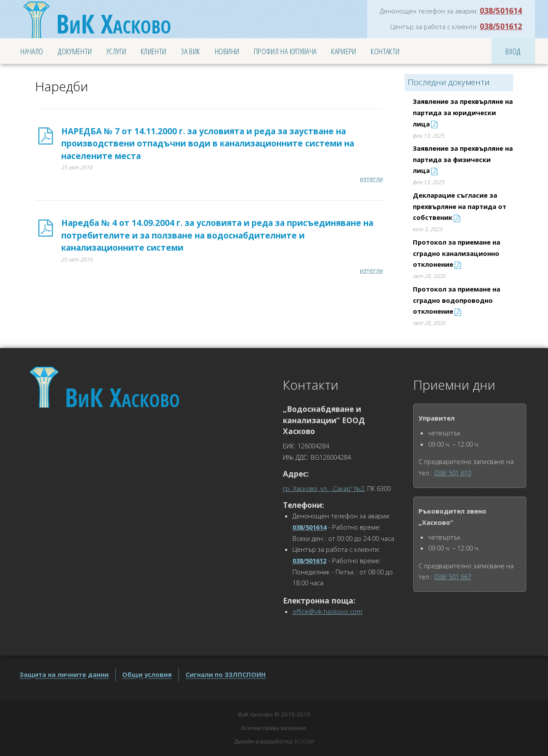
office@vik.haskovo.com (327, 611)
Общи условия (147, 674)
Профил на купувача (285, 51)
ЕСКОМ (304, 741)
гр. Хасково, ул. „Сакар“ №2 (324, 488)
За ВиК (190, 51)
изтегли (371, 179)
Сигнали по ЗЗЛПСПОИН (226, 674)
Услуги (116, 51)
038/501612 (501, 26)
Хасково (114, 23)
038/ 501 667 (453, 577)
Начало (32, 51)
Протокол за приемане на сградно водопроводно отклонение (457, 300)
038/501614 (501, 10)
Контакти (385, 51)
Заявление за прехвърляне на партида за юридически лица (463, 112)
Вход (513, 51)
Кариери (344, 51)
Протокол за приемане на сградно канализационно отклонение (457, 253)
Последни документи (449, 82)
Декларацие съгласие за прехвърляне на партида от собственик (460, 206)
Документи (75, 51)
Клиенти (154, 51)
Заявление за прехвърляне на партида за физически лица (463, 159)
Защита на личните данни (64, 674)
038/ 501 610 (453, 473)
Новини (227, 51)
